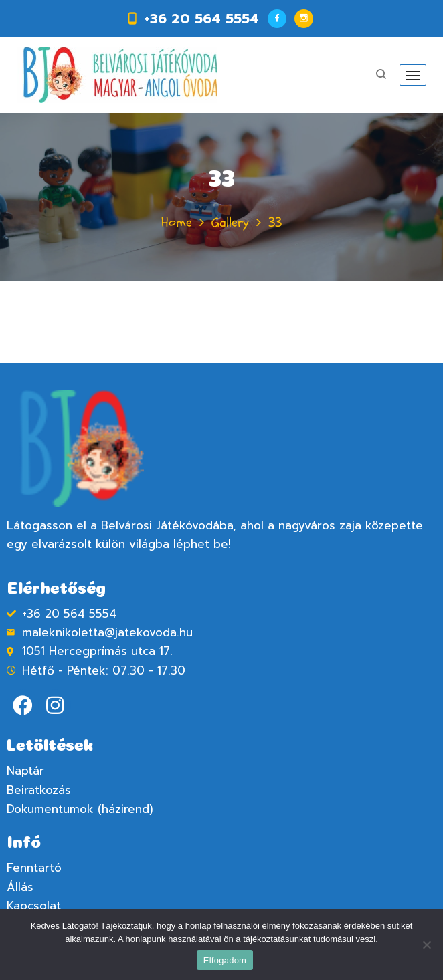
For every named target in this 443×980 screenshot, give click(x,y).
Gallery (230, 222)
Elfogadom (225, 960)
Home (177, 222)
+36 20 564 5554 (201, 19)
